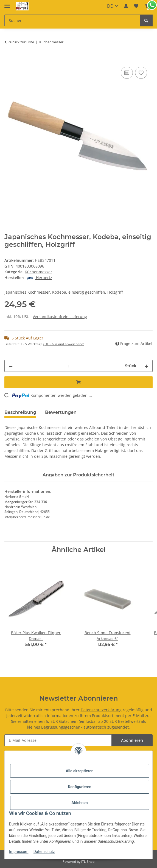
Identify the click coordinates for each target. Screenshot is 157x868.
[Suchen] (146, 20)
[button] (126, 6)
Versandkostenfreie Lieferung (60, 317)
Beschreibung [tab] (20, 412)
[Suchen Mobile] (72, 20)
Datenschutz (44, 852)
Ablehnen (79, 803)
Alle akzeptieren (79, 771)
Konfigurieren (79, 787)
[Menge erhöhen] (146, 366)
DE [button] (110, 6)
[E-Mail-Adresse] (58, 740)
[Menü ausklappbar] (7, 3)
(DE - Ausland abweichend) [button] (64, 344)
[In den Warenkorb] (9, 59)
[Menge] (69, 366)
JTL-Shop (88, 862)
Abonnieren (132, 740)
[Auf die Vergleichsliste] (127, 73)
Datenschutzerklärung (101, 710)
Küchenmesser (38, 272)
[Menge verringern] (11, 366)
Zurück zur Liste (21, 42)
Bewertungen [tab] (61, 412)
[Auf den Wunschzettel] (141, 73)
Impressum (19, 852)
